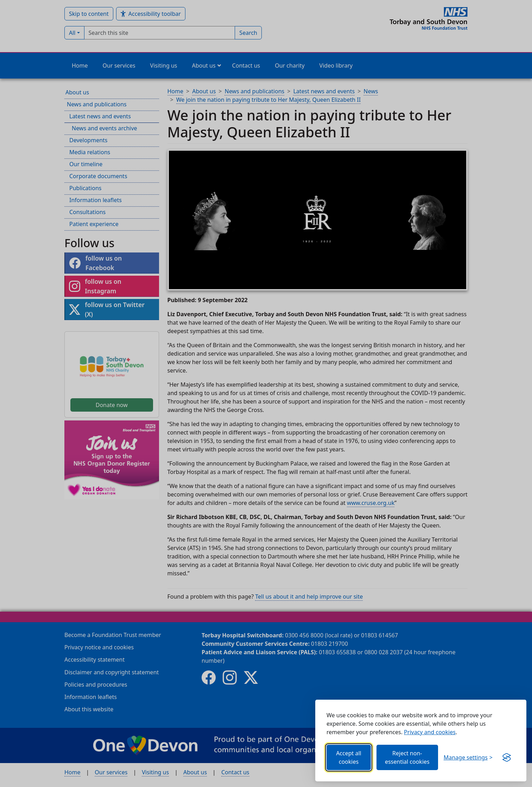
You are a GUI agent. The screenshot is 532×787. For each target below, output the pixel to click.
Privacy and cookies (430, 732)
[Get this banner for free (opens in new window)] (507, 757)
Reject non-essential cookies (407, 757)
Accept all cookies (349, 757)
